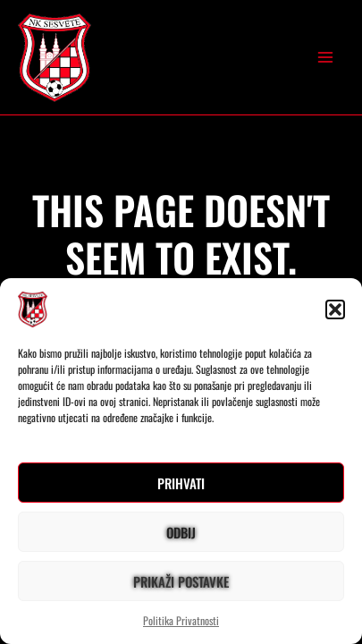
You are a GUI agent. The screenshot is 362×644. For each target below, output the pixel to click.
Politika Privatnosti (181, 620)
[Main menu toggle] (325, 57)
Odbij (181, 532)
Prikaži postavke (181, 581)
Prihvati (181, 483)
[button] (335, 309)
